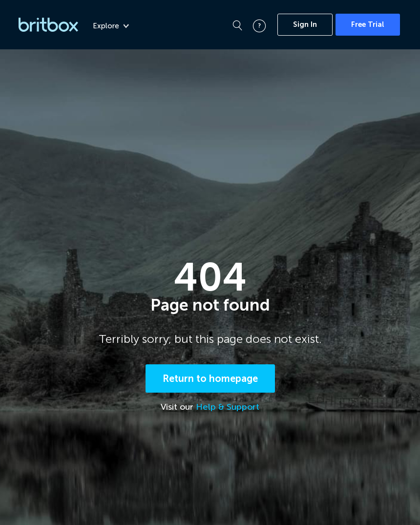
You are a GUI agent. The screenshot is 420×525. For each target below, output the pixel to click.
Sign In (305, 24)
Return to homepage (210, 378)
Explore (111, 26)
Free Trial (368, 24)
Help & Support (228, 407)
